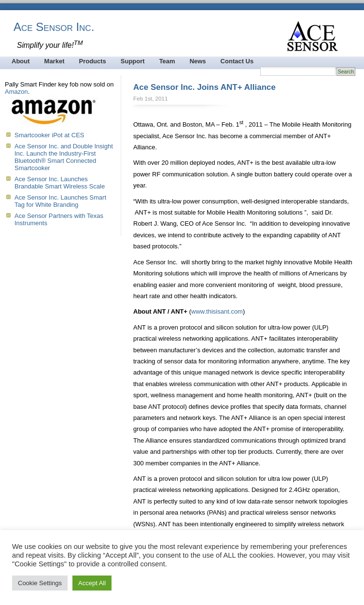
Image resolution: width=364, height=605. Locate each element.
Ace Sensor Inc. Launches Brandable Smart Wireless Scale (60, 183)
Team (167, 61)
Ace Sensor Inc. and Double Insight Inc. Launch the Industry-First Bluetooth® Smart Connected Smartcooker (64, 157)
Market (55, 61)
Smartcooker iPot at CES (49, 135)
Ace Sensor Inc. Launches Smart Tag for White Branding (60, 201)
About (21, 61)
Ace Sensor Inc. (54, 27)
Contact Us (237, 61)
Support (133, 61)
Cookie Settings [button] (40, 583)
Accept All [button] (92, 583)
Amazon (16, 92)
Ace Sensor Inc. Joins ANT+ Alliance (204, 87)
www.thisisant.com (217, 311)
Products (92, 61)
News (198, 61)
